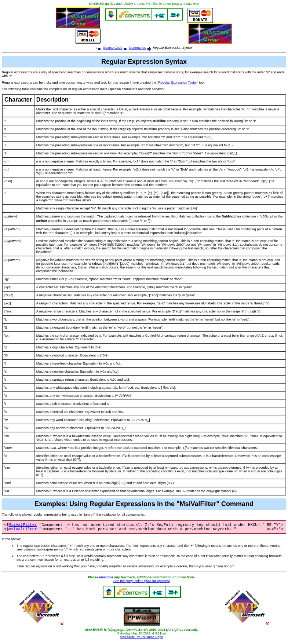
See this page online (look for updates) (142, 582)
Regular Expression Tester (177, 83)
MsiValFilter (23, 525)
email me (106, 579)
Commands (138, 48)
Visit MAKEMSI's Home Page (141, 638)
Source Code (113, 48)
